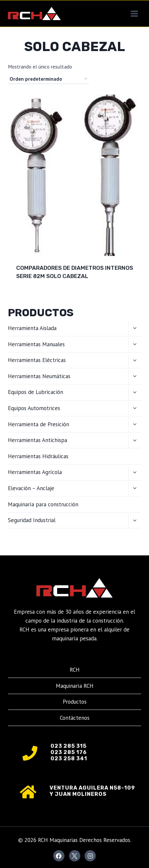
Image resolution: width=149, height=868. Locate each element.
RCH (75, 670)
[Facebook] (59, 856)
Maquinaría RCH (75, 686)
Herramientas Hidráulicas (38, 456)
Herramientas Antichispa (37, 440)
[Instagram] (90, 856)
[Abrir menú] (134, 14)
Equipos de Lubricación (36, 392)
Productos (75, 702)
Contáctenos (75, 718)
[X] (75, 856)
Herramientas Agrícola (35, 472)
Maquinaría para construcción (43, 504)
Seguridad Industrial (32, 520)
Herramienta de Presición (38, 424)
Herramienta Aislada (32, 328)
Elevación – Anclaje (31, 488)
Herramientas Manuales (36, 344)
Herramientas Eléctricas (37, 360)
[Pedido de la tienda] (48, 79)
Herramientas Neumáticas (39, 376)
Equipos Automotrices (34, 408)
